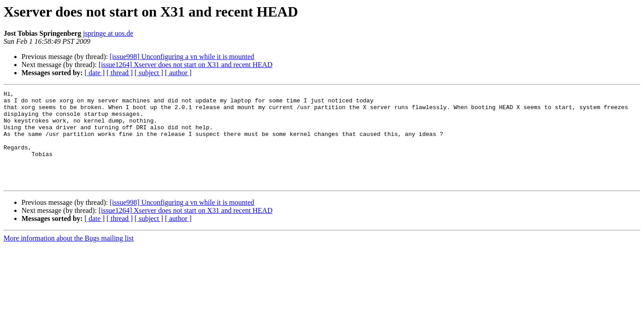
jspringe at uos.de (108, 33)
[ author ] (178, 73)
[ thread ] (120, 73)
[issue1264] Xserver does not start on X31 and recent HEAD (185, 65)
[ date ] (95, 73)
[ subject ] (149, 73)
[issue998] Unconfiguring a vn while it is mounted (182, 57)
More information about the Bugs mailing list (69, 257)
